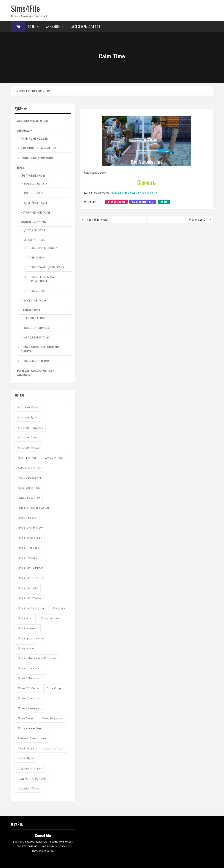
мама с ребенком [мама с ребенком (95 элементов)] (29, 478)
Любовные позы (36, 318)
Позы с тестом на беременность (41, 279)
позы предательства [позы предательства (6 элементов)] (31, 638)
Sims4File (25, 8)
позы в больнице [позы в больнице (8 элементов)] (29, 548)
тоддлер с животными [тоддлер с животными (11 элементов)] (32, 779)
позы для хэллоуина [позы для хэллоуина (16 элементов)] (31, 608)
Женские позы (116, 202)
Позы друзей (34, 193)
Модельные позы (143, 202)
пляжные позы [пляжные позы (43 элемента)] (28, 518)
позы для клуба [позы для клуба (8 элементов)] (28, 588)
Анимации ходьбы (35, 139)
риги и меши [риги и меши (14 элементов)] (26, 749)
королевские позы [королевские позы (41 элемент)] (30, 468)
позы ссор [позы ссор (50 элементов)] (54, 688)
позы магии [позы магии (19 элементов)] (26, 618)
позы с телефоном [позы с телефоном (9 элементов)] (30, 698)
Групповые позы (33, 176)
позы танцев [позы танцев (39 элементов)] (26, 718)
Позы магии (37, 258)
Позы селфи (37, 291)
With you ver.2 (197, 219)
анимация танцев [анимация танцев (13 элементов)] (29, 448)
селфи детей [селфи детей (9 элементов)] (26, 758)
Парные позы (30, 310)
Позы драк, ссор (37, 184)
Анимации (56, 27)
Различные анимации (37, 158)
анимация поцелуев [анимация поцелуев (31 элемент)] (30, 428)
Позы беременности (43, 248)
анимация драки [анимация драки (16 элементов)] (28, 418)
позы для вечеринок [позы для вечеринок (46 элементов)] (31, 578)
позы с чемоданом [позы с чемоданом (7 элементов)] (30, 708)
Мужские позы (35, 301)
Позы (34, 27)
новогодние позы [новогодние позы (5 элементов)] (29, 488)
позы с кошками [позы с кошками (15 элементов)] (29, 668)
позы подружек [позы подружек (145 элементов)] (28, 628)
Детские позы (35, 230)
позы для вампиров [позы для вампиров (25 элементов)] (31, 568)
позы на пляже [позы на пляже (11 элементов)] (51, 618)
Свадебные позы (37, 338)
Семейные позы (36, 203)
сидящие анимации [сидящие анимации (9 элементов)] (30, 769)
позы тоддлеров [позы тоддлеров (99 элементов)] (53, 718)
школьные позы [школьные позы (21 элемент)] (28, 789)
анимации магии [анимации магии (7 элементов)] (28, 407)
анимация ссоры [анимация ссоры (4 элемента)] (29, 438)
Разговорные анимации (38, 148)
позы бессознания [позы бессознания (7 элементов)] (30, 538)
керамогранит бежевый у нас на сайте (133, 193)
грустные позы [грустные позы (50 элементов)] (28, 458)
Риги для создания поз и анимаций (36, 373)
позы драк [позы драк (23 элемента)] (59, 608)
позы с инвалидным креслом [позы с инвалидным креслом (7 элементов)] (37, 658)
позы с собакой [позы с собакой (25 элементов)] (28, 688)
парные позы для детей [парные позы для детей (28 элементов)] (33, 508)
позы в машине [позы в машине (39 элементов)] (28, 558)
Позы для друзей (37, 328)
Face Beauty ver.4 (98, 219)
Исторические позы (35, 213)
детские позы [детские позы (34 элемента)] (54, 458)
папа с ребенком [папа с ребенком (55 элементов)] (29, 498)
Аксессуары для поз (86, 27)
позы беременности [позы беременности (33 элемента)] (31, 528)
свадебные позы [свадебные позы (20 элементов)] (53, 749)
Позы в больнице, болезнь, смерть (41, 349)
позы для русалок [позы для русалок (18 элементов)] (30, 598)
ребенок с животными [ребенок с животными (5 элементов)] (32, 738)
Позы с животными (35, 361)
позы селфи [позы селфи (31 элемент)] (26, 648)
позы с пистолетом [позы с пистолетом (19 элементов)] (31, 678)
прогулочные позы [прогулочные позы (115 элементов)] (30, 728)
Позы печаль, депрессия (46, 267)
